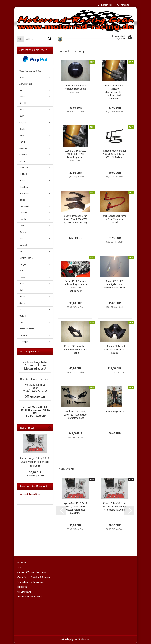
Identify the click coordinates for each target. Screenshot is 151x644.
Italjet (22, 200)
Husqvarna (24, 194)
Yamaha (23, 336)
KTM (22, 226)
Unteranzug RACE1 (115, 412)
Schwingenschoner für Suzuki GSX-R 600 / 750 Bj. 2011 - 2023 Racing (75, 220)
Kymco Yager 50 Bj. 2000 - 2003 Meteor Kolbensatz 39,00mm (35, 462)
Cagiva (23, 123)
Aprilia (22, 97)
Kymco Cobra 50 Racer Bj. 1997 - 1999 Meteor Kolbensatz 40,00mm (115, 507)
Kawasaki (24, 207)
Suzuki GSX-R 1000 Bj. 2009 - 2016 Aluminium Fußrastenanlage (75, 415)
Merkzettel (123, 5)
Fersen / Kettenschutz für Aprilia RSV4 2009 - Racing (75, 350)
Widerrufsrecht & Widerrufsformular (33, 577)
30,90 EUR (35, 473)
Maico (22, 239)
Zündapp (23, 342)
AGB (19, 568)
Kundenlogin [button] (106, 5)
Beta (22, 110)
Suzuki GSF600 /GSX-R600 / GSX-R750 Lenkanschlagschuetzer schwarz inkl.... (75, 156)
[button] (61, 511)
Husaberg (24, 187)
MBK (22, 252)
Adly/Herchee (26, 84)
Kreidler (23, 220)
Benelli (23, 104)
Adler (22, 78)
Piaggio (23, 278)
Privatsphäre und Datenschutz (31, 582)
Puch (22, 284)
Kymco (23, 232)
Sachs (22, 303)
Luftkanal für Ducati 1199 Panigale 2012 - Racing (115, 350)
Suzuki (23, 316)
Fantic (22, 142)
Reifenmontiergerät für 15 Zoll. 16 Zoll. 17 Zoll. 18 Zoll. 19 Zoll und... (115, 154)
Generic (23, 155)
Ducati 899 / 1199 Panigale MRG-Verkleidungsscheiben (115, 285)
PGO (22, 271)
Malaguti (23, 245)
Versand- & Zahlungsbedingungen (32, 573)
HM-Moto (24, 174)
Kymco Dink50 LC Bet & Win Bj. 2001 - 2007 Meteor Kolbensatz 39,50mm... (75, 508)
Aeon (22, 91)
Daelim (23, 129)
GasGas (23, 149)
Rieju (22, 290)
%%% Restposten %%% (30, 71)
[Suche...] (20, 39)
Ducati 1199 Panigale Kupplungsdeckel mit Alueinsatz (75, 89)
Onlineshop (65, 640)
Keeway (23, 213)
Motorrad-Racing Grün (30, 494)
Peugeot (23, 265)
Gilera (22, 162)
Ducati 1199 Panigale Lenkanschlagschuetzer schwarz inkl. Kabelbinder (75, 286)
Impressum (22, 587)
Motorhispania (26, 258)
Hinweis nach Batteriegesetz (30, 597)
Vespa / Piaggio (27, 329)
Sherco (23, 310)
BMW (22, 116)
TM (21, 323)
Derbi (22, 136)
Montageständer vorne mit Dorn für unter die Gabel (115, 220)
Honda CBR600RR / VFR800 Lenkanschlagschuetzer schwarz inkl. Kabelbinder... (115, 92)
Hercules (24, 168)
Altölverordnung (24, 592)
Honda (22, 181)
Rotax (22, 297)
